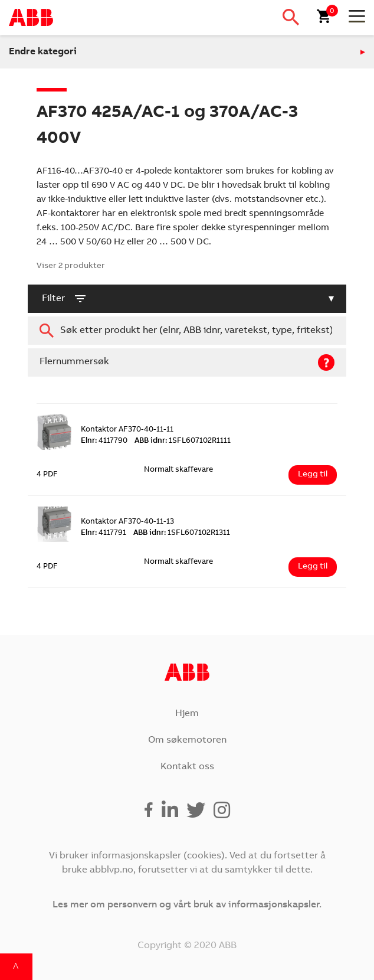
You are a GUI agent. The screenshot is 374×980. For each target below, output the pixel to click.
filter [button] (65, 299)
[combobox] (187, 331)
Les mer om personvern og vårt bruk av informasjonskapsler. (187, 905)
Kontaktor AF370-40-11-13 (127, 522)
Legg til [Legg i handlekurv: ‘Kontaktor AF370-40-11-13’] (313, 567)
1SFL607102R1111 (183, 441)
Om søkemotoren (187, 740)
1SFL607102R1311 (182, 533)
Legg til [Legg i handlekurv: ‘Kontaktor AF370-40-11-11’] (313, 475)
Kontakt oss (187, 767)
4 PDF (47, 475)
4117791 (104, 533)
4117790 (104, 441)
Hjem (187, 714)
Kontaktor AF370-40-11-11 (127, 430)
